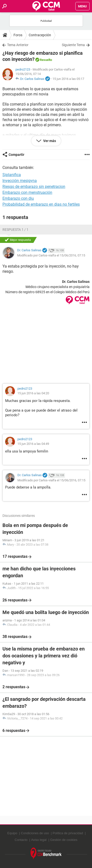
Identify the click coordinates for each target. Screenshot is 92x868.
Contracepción (40, 35)
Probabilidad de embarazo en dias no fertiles (41, 204)
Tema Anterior (18, 45)
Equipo (12, 833)
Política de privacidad (68, 833)
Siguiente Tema (73, 45)
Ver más (49, 141)
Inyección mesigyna (20, 181)
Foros (18, 35)
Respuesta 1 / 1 (15, 230)
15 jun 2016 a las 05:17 (68, 79)
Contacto (21, 840)
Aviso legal (39, 840)
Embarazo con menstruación (27, 192)
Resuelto (46, 60)
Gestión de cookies (64, 840)
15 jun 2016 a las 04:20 (33, 393)
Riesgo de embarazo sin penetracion (34, 187)
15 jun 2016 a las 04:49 (33, 444)
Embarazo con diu (18, 198)
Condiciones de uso (35, 833)
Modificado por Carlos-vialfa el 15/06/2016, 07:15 (51, 255)
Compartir (16, 155)
